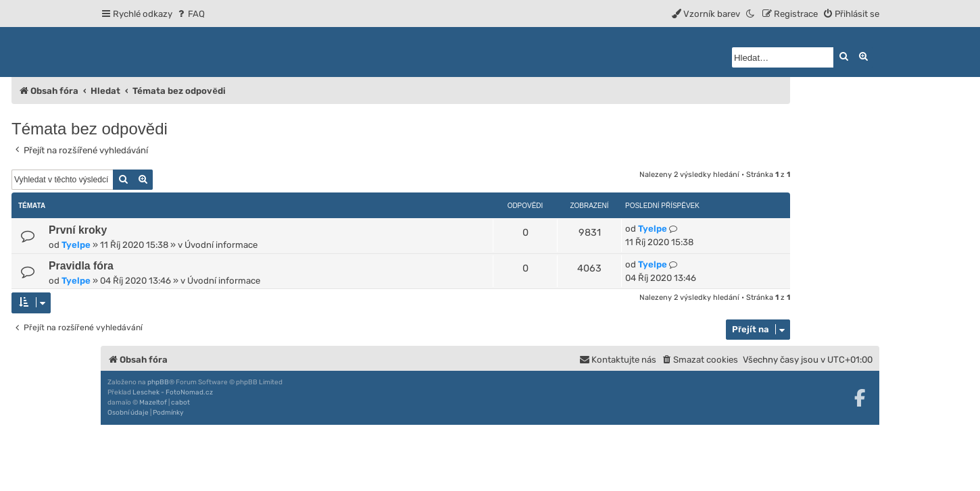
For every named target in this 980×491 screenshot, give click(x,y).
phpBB (158, 382)
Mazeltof (153, 403)
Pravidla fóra (81, 266)
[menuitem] (190, 14)
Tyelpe (76, 245)
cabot (180, 403)
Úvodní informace (221, 245)
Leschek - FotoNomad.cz (173, 392)
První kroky (78, 230)
